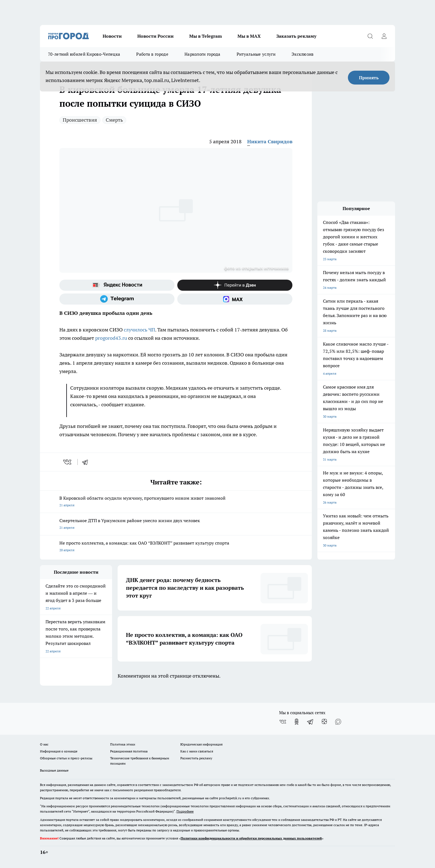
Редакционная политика (129, 751)
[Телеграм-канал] (117, 299)
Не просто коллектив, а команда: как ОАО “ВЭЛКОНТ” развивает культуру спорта (176, 547)
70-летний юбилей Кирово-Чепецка (84, 54)
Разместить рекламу (196, 758)
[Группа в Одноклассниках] (297, 722)
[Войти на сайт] (384, 36)
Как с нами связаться (197, 751)
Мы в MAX (249, 36)
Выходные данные (54, 770)
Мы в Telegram (206, 36)
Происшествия (80, 120)
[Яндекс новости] (117, 285)
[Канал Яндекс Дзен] (235, 285)
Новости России (155, 36)
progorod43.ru (111, 338)
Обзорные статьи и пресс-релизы (66, 758)
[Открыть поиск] (370, 36)
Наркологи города (203, 54)
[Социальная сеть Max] (235, 299)
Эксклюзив (303, 54)
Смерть (114, 120)
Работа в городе (152, 54)
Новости (112, 36)
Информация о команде (59, 751)
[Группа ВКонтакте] (283, 722)
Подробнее (185, 811)
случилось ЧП (139, 330)
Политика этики (123, 744)
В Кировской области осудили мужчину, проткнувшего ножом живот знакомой (176, 502)
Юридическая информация (201, 744)
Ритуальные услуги (256, 54)
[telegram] (87, 462)
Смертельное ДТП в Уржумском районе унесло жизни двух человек (176, 524)
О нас (44, 744)
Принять (369, 78)
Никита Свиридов (270, 141)
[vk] (68, 462)
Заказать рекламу (296, 36)
